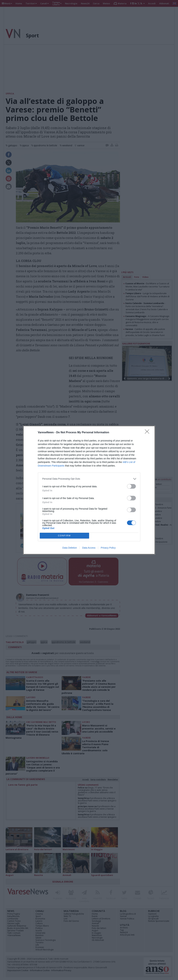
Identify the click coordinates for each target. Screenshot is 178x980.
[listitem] (89, 479)
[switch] (131, 486)
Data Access (89, 548)
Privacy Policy (108, 548)
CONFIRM (64, 536)
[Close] (148, 433)
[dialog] (89, 490)
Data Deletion (70, 548)
